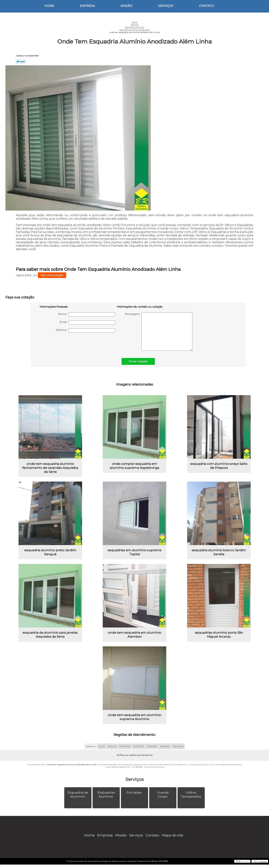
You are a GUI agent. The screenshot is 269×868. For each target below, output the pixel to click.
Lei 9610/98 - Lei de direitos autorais (148, 767)
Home (49, 6)
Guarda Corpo (163, 794)
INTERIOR (125, 746)
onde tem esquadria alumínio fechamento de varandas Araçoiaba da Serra (50, 468)
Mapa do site (173, 835)
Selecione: (91, 746)
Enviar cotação (138, 361)
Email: (87, 323)
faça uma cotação (52, 275)
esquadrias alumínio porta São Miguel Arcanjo (219, 635)
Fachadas (134, 792)
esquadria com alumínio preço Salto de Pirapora (219, 466)
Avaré (102, 746)
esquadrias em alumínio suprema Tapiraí (134, 552)
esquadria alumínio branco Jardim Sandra (219, 552)
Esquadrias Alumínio (106, 794)
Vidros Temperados (191, 794)
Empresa (87, 6)
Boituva (112, 746)
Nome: (87, 315)
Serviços (166, 6)
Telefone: (85, 331)
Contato (206, 6)
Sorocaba (152, 746)
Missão (127, 6)
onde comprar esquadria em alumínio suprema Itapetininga (134, 466)
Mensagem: (159, 332)
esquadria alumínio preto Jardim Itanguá (50, 552)
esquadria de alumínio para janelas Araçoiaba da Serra (50, 635)
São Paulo (178, 746)
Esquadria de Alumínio (78, 794)
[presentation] (63, 343)
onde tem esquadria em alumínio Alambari (134, 635)
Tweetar (21, 61)
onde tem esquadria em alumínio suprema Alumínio (134, 717)
